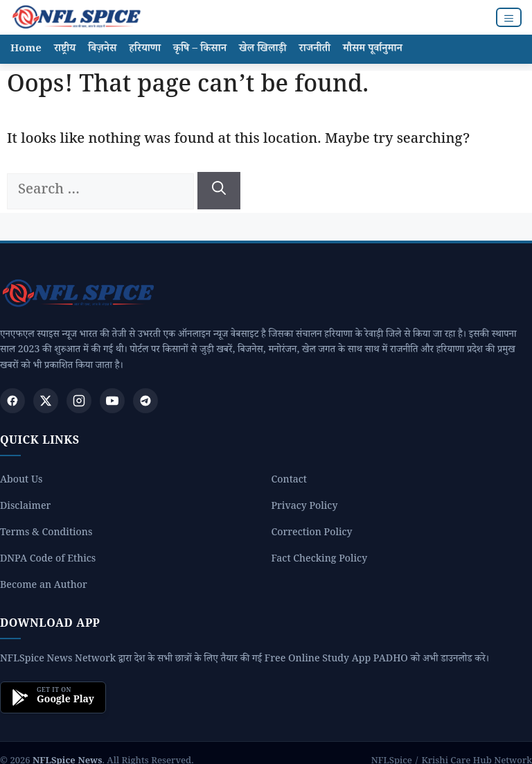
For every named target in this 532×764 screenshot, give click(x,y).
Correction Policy (312, 534)
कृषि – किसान (200, 50)
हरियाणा (145, 50)
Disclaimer (25, 508)
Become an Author (44, 587)
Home (26, 50)
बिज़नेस (102, 50)
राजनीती (315, 50)
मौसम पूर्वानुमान (373, 50)
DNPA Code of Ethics (48, 561)
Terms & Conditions (46, 534)
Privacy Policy (305, 508)
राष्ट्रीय (65, 50)
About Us (21, 481)
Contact (289, 481)
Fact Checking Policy (320, 561)
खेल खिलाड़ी (263, 50)
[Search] (219, 191)
